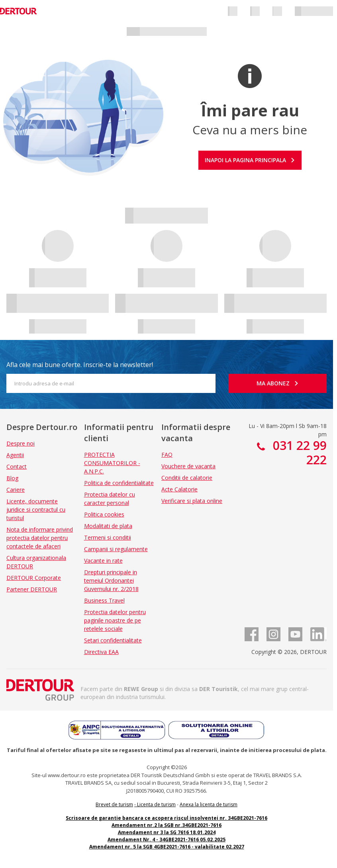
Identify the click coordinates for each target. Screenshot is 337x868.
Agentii (15, 455)
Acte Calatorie (179, 489)
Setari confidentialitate (113, 640)
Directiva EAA (101, 652)
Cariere (16, 490)
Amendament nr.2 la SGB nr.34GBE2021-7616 (167, 825)
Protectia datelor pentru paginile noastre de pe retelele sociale (115, 620)
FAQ (167, 455)
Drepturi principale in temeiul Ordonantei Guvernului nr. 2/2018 (111, 580)
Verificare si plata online (192, 501)
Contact (17, 466)
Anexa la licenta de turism (209, 804)
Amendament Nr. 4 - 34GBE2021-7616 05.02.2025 (167, 840)
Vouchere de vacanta (188, 466)
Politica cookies (104, 514)
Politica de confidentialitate (119, 483)
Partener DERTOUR (32, 589)
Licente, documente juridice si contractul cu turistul (36, 510)
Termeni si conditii (108, 537)
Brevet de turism (114, 804)
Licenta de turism (156, 804)
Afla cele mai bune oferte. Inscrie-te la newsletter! (80, 365)
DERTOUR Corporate (34, 578)
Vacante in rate (103, 561)
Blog (12, 478)
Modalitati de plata (108, 526)
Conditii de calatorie (187, 478)
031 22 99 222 (298, 453)
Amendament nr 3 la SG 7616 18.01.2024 (167, 832)
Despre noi (21, 443)
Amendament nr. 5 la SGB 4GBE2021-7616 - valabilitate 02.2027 (167, 847)
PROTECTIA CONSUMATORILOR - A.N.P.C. (112, 463)
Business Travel (104, 600)
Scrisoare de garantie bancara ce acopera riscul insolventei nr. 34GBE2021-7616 (167, 818)
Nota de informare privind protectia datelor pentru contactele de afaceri (40, 538)
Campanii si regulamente (116, 549)
